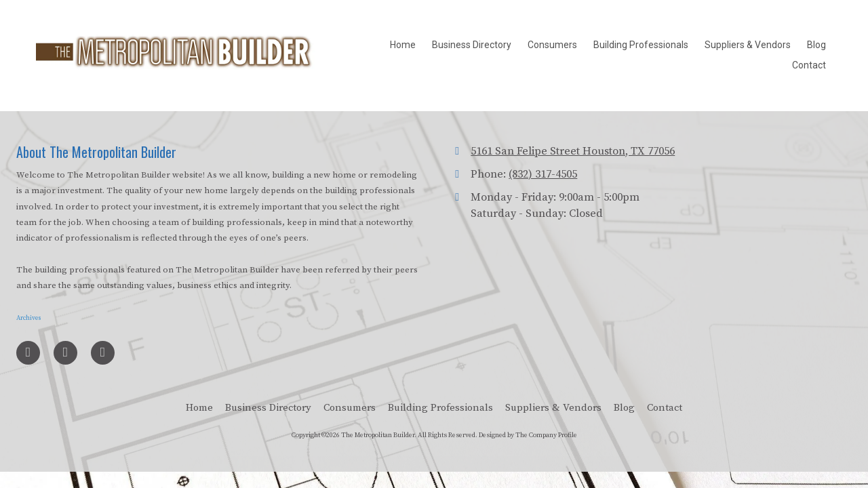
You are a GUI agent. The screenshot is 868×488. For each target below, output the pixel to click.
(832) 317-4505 (543, 174)
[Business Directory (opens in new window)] (472, 45)
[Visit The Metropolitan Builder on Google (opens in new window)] (103, 353)
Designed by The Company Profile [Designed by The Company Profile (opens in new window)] (528, 435)
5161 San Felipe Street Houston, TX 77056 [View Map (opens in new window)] (573, 151)
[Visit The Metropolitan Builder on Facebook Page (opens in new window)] (28, 353)
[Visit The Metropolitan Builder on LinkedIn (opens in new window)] (65, 353)
